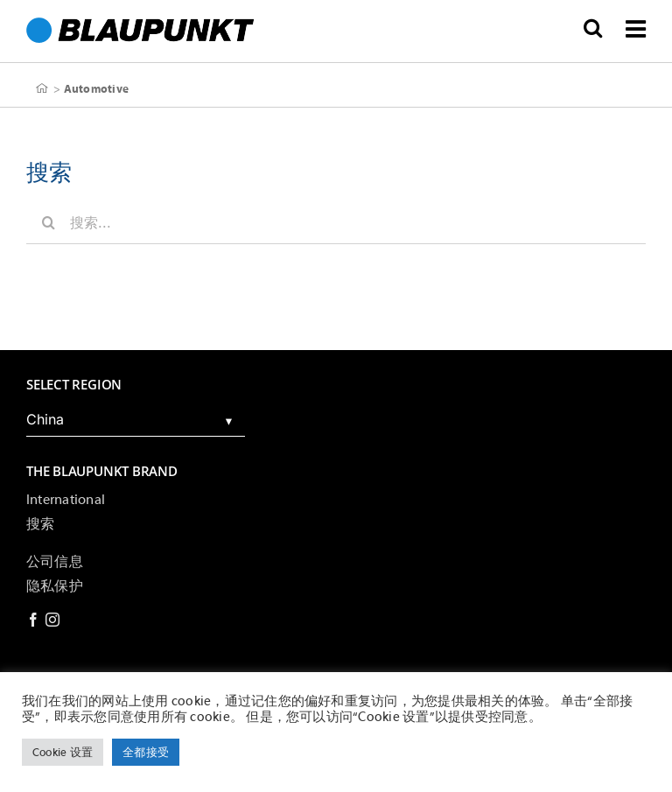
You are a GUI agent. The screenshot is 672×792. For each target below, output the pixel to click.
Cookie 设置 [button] (63, 752)
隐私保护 (55, 586)
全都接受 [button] (146, 752)
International (66, 500)
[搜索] (48, 222)
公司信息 (55, 562)
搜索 (40, 524)
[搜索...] (336, 222)
